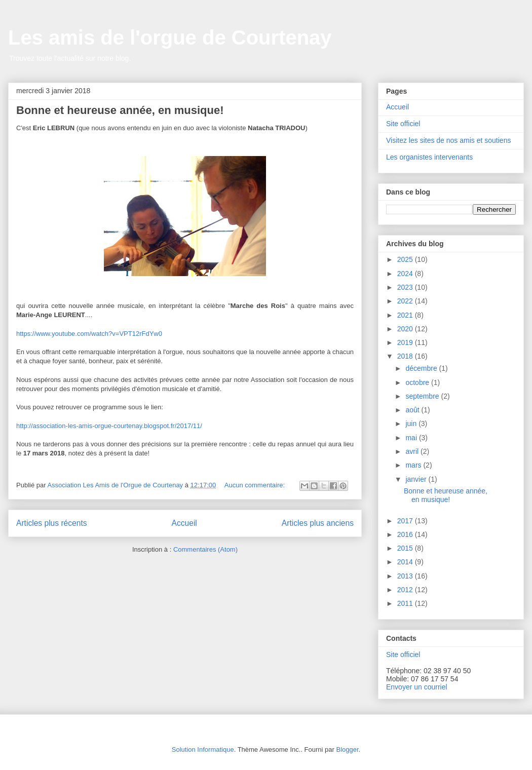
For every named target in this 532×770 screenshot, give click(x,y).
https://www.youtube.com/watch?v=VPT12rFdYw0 (89, 334)
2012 (406, 590)
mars (414, 465)
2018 (406, 356)
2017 (406, 521)
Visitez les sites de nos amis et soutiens (448, 140)
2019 (406, 342)
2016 (406, 534)
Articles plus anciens (318, 523)
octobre (418, 382)
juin (412, 423)
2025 (406, 259)
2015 (406, 548)
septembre (423, 396)
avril (413, 451)
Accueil (184, 523)
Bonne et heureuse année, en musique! (120, 110)
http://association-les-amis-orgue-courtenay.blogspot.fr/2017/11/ (109, 426)
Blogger (347, 749)
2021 (406, 315)
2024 (406, 274)
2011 (406, 603)
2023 (406, 287)
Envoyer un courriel (417, 687)
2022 (406, 301)
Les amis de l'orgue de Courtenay (170, 37)
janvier (417, 479)
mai (412, 438)
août (413, 410)
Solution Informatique (203, 749)
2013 (406, 576)
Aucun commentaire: (256, 485)
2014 (406, 562)
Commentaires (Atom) (205, 549)
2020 (406, 329)
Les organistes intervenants (429, 157)
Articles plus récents (52, 523)
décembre (422, 368)
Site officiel (403, 124)
